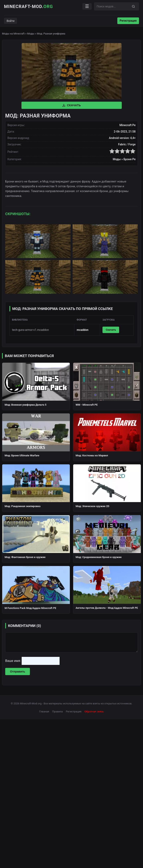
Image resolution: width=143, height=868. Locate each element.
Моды (31, 34)
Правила (57, 712)
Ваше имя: (13, 661)
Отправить (18, 672)
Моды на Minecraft (13, 34)
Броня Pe (130, 159)
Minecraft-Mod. (28, 7)
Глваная (44, 712)
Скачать (71, 105)
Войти (11, 21)
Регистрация (128, 21)
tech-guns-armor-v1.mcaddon (30, 330)
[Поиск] (133, 6)
